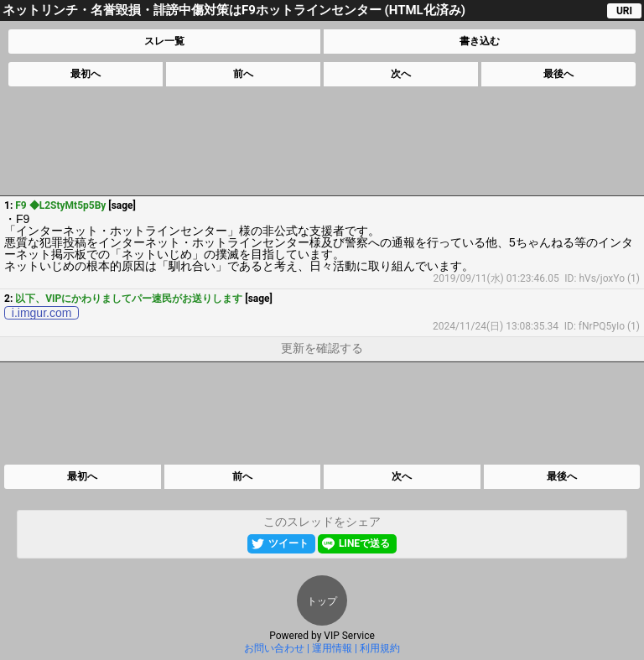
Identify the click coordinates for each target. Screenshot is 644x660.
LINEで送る (364, 543)
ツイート (288, 543)
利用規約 (380, 648)
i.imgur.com (42, 313)
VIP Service (349, 636)
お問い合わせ (274, 648)
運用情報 (332, 648)
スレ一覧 (164, 41)
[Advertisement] (321, 141)
